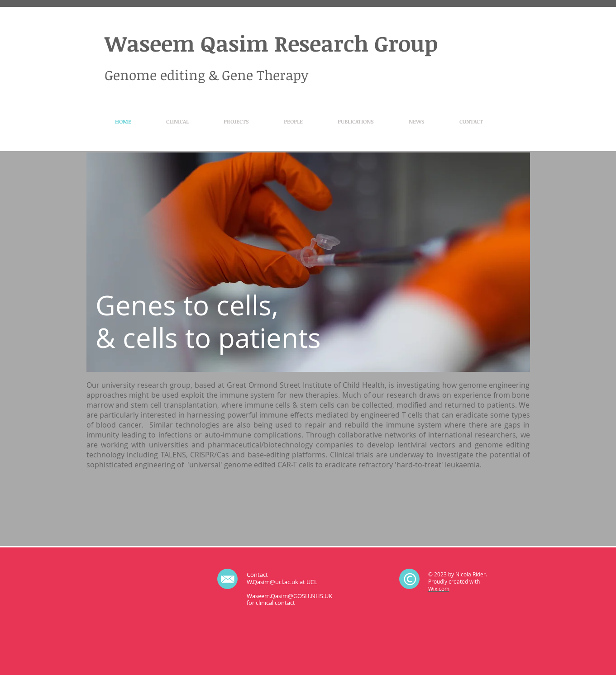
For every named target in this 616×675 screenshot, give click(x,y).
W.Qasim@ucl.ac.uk (272, 582)
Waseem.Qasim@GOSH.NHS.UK (289, 596)
